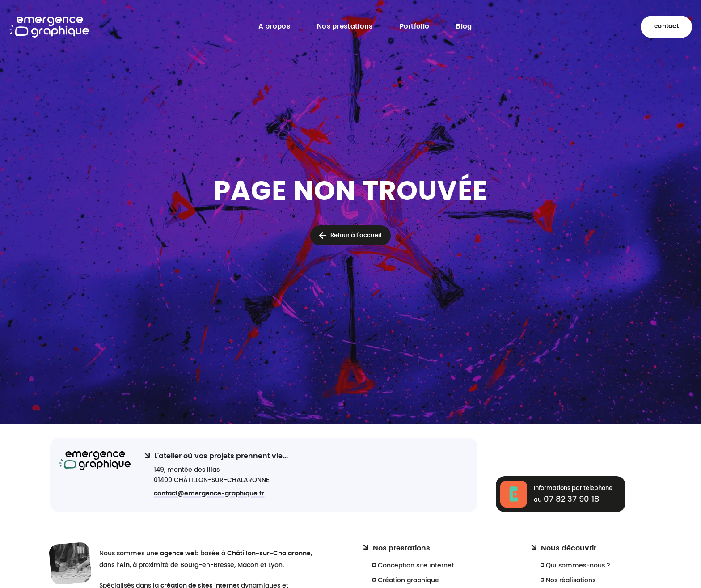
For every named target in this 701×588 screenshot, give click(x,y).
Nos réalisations (571, 580)
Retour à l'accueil (356, 235)
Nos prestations (345, 27)
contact (666, 26)
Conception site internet (416, 565)
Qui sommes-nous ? (578, 565)
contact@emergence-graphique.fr (209, 493)
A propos (274, 27)
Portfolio (415, 27)
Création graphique (408, 580)
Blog (464, 27)
